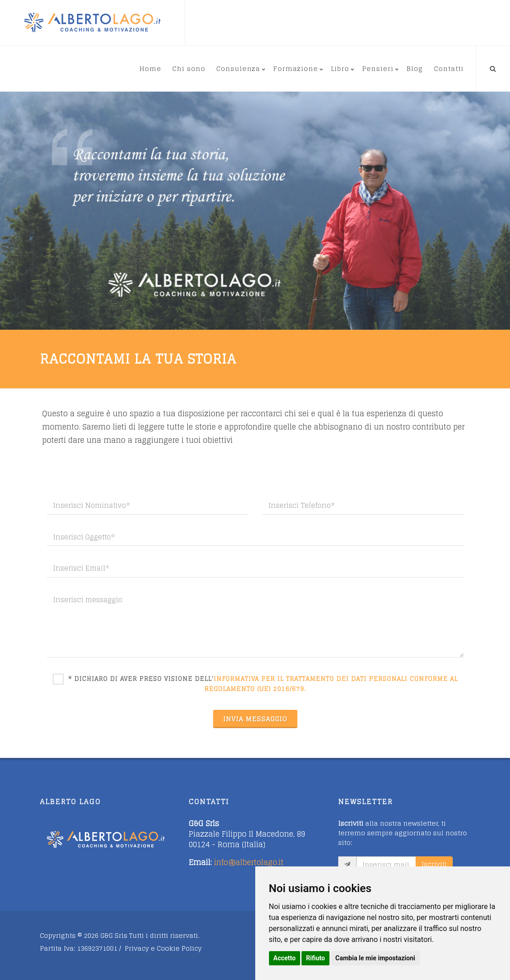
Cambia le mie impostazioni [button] (375, 958)
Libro (340, 68)
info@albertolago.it (249, 862)
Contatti (449, 68)
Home (150, 68)
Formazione (296, 68)
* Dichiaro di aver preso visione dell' (263, 683)
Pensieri (378, 68)
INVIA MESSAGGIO (255, 719)
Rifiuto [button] (316, 958)
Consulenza (238, 68)
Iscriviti (434, 864)
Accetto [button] (285, 958)
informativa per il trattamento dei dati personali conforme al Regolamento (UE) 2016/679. (331, 684)
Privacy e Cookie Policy (163, 948)
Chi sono (189, 68)
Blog (415, 68)
